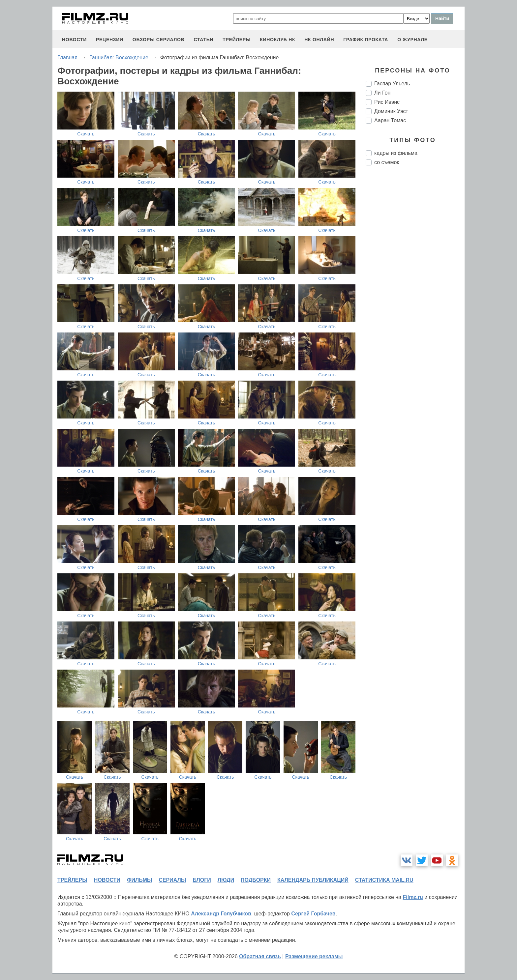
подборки (256, 880)
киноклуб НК (277, 40)
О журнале (412, 40)
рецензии (110, 40)
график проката (366, 40)
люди (226, 880)
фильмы (139, 880)
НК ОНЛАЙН (319, 40)
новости (74, 40)
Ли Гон (382, 93)
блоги (202, 880)
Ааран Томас (390, 120)
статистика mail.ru (384, 880)
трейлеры (237, 40)
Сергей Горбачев (313, 914)
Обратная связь (260, 956)
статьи (203, 40)
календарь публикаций (313, 880)
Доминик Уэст (391, 111)
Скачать (86, 134)
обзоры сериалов (159, 40)
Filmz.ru (413, 897)
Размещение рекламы (314, 956)
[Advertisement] (415, 281)
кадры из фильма (396, 153)
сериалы (172, 880)
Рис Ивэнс (387, 102)
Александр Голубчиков (221, 914)
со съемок (387, 162)
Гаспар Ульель (392, 84)
